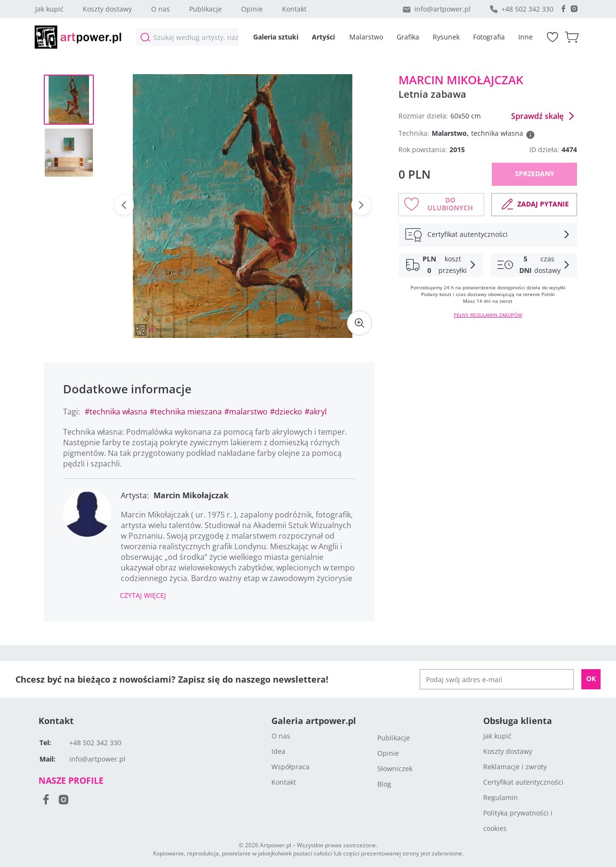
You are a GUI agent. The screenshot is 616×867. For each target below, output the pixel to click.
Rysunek (446, 37)
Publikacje (205, 9)
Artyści (323, 37)
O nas (160, 9)
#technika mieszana (186, 412)
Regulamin (500, 797)
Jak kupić (49, 9)
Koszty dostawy (107, 9)
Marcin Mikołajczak (461, 80)
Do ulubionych (438, 204)
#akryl (316, 412)
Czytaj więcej (143, 595)
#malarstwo (246, 412)
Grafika (408, 37)
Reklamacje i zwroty (515, 767)
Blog (384, 784)
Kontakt (294, 9)
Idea (278, 751)
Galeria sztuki (276, 37)
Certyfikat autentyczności (523, 782)
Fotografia (489, 37)
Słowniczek (395, 769)
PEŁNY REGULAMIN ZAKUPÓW (488, 315)
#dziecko (286, 412)
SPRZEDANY (535, 174)
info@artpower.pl (443, 9)
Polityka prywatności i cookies (518, 821)
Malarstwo (366, 37)
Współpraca (290, 767)
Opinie (252, 9)
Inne (526, 37)
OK (591, 679)
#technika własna (116, 412)
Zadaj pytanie (534, 204)
